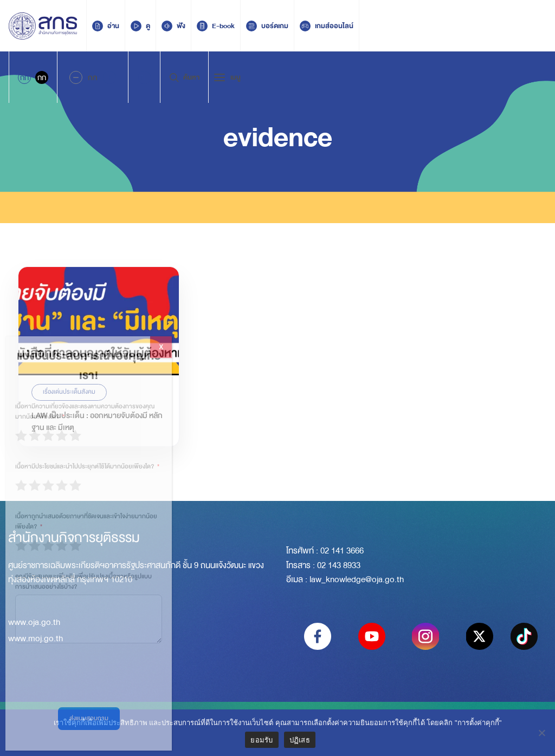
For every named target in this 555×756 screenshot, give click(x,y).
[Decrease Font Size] (76, 77)
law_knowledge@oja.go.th (357, 579)
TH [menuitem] (144, 77)
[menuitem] (144, 77)
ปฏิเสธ (300, 740)
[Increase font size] (109, 77)
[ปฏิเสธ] (541, 733)
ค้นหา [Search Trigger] (184, 77)
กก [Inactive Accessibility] (42, 77)
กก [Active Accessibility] (24, 77)
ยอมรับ (262, 740)
